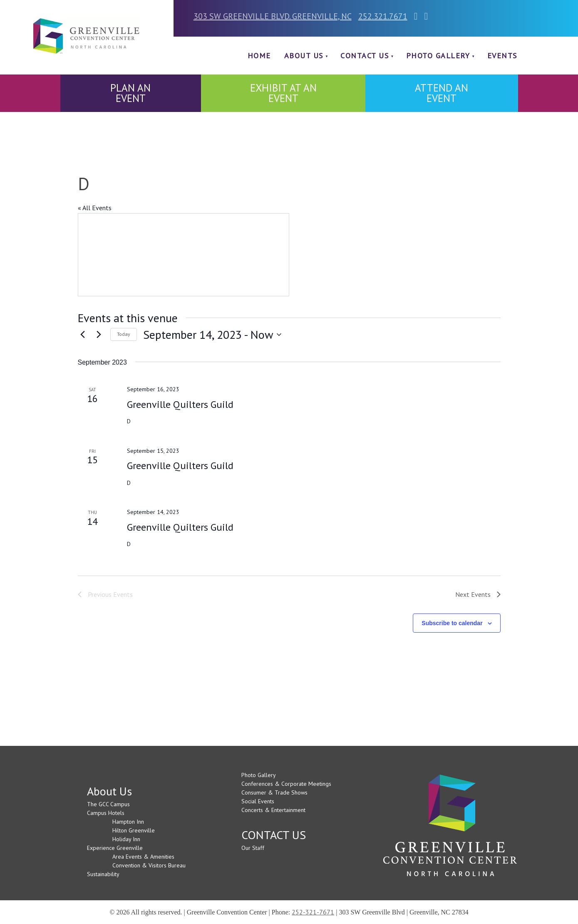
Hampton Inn (128, 822)
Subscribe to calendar (452, 623)
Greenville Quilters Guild (180, 404)
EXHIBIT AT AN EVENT (283, 93)
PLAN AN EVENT (130, 93)
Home (259, 56)
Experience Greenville (115, 848)
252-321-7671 (313, 912)
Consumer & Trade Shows (274, 792)
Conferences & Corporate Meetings (286, 784)
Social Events (258, 801)
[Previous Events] (83, 335)
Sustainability (103, 874)
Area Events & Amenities (143, 857)
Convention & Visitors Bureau (149, 865)
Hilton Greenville (134, 830)
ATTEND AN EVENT (442, 93)
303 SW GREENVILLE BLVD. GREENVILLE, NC (273, 16)
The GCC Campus (108, 804)
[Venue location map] (184, 255)
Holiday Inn (126, 839)
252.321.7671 (383, 16)
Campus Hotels (106, 813)
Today (124, 334)
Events (502, 56)
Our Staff (253, 848)
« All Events (95, 208)
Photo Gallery (438, 56)
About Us (304, 56)
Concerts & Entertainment (273, 810)
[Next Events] (99, 335)
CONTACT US (365, 56)
